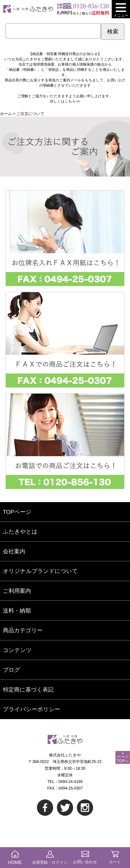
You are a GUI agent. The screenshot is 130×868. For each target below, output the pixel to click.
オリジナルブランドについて (40, 571)
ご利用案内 (17, 591)
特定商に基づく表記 (28, 690)
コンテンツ (17, 650)
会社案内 (14, 551)
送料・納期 (17, 611)
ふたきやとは (20, 531)
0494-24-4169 (71, 782)
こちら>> (72, 101)
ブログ (12, 670)
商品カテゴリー (23, 630)
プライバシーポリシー (31, 709)
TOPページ (17, 512)
